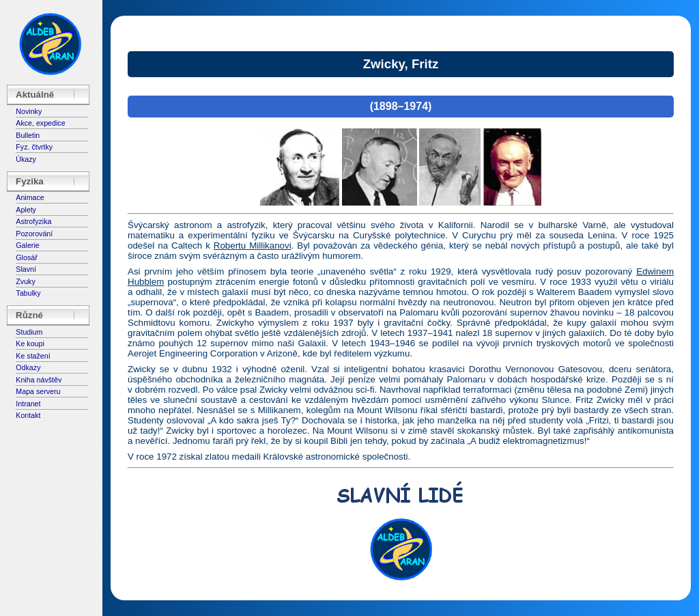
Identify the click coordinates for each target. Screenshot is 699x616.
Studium (29, 332)
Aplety (26, 210)
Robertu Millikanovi (253, 246)
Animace (30, 197)
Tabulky (28, 293)
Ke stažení (33, 356)
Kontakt (28, 415)
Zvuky (25, 281)
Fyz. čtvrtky (34, 147)
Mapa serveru (38, 391)
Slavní (26, 269)
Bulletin (28, 135)
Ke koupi (30, 344)
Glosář (26, 257)
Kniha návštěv (39, 380)
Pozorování (34, 234)
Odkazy (28, 367)
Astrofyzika (33, 221)
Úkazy (26, 159)
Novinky (29, 111)
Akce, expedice (40, 123)
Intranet (28, 404)
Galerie (27, 245)
